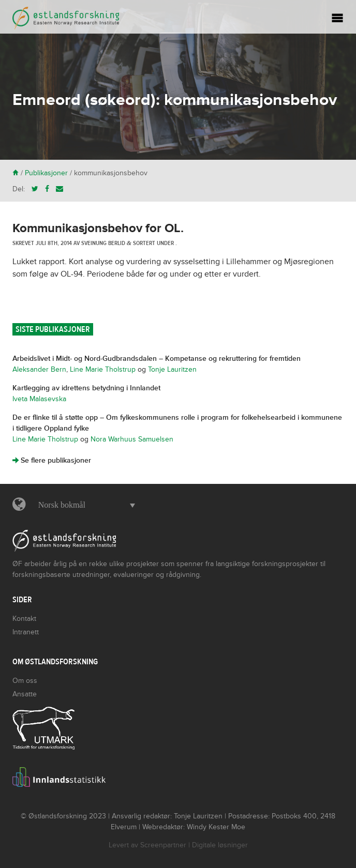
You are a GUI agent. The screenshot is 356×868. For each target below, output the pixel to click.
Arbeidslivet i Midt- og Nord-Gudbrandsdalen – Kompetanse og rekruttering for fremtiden (157, 359)
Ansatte (25, 694)
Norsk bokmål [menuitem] (62, 505)
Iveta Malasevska (39, 399)
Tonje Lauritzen (172, 369)
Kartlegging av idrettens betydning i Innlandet (86, 388)
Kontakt (24, 619)
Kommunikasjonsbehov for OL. (98, 228)
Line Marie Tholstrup (103, 369)
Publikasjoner (46, 173)
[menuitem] (84, 505)
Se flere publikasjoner (52, 460)
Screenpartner (163, 845)
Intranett (26, 632)
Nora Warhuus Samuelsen (132, 439)
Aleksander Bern (39, 369)
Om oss (25, 681)
